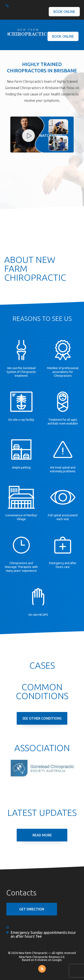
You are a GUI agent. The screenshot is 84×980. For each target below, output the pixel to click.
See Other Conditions (42, 718)
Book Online (64, 12)
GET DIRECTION (32, 909)
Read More (42, 835)
